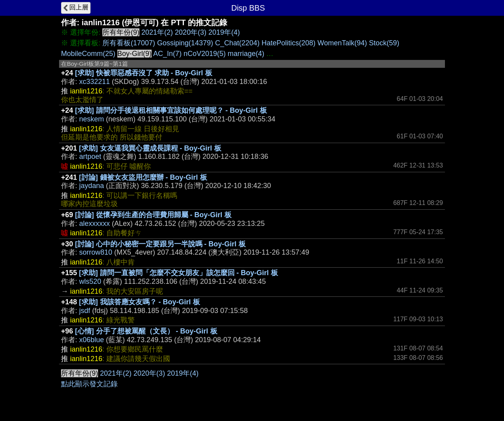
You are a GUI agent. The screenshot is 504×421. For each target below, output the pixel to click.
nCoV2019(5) (205, 54)
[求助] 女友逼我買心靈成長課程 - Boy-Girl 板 (150, 148)
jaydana (92, 186)
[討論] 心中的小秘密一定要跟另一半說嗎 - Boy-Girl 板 (160, 244)
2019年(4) (224, 32)
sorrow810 (96, 252)
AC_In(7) (167, 54)
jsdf (85, 311)
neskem (92, 119)
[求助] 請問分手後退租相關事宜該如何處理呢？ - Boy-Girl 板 (171, 110)
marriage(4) (246, 54)
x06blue (92, 340)
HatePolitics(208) (288, 43)
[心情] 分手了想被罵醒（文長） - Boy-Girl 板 (146, 331)
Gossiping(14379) (185, 43)
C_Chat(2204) (237, 43)
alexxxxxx (94, 224)
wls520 (90, 281)
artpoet (90, 156)
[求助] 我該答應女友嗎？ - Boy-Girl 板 (140, 302)
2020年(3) (191, 32)
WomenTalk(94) (342, 43)
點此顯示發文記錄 (89, 384)
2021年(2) (157, 32)
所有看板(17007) (129, 43)
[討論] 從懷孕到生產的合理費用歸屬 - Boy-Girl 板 (153, 215)
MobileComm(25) (88, 54)
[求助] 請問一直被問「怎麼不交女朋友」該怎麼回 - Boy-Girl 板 (179, 273)
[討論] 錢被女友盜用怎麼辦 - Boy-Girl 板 (143, 177)
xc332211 (94, 82)
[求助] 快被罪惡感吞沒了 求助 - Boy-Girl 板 (144, 73)
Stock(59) (384, 43)
